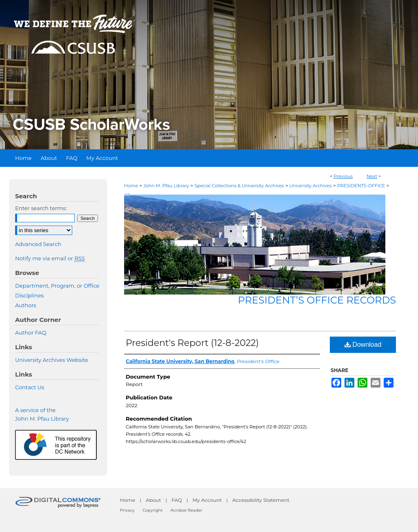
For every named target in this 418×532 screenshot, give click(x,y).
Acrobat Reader (187, 510)
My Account (207, 500)
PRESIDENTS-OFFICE (361, 186)
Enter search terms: (41, 208)
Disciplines (29, 295)
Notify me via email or (50, 258)
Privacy (127, 510)
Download (363, 345)
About (153, 500)
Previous (343, 176)
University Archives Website (52, 360)
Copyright (152, 510)
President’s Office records (317, 300)
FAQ (177, 500)
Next (372, 176)
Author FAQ (31, 332)
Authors (26, 305)
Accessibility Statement (261, 500)
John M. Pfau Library (166, 186)
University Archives (311, 186)
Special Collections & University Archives (239, 186)
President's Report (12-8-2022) (192, 343)
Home (131, 186)
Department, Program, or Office (57, 286)
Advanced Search (38, 244)
